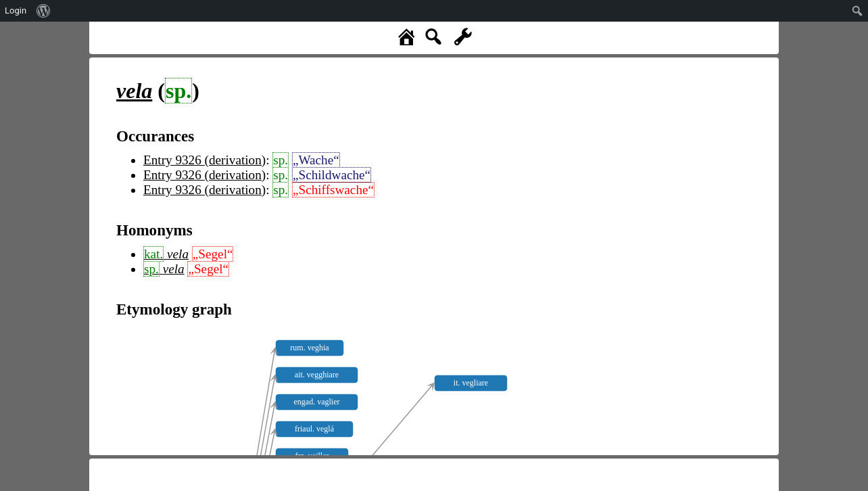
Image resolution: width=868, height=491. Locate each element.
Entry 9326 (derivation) (204, 160)
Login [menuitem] (16, 10)
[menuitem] (44, 11)
